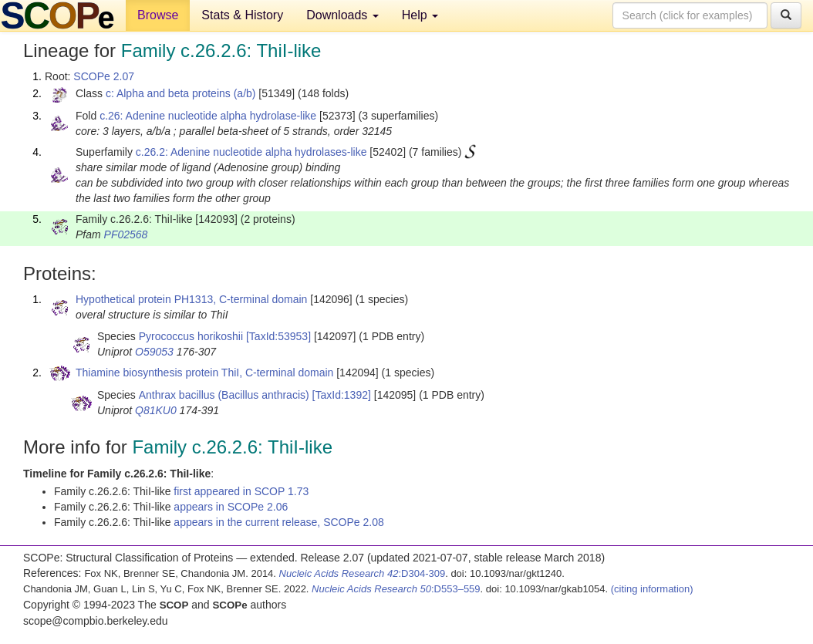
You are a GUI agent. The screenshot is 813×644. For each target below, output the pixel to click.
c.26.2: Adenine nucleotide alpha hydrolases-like (251, 152)
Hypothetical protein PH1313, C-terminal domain (191, 299)
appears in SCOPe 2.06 (231, 507)
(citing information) (652, 589)
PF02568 (126, 234)
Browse (158, 15)
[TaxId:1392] (342, 395)
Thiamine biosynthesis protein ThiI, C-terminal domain (204, 373)
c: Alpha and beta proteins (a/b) (181, 93)
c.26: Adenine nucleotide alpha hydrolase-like (208, 116)
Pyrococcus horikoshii (191, 336)
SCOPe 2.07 (104, 76)
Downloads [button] (342, 15)
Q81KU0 (156, 410)
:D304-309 (363, 573)
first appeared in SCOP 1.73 (241, 491)
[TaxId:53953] (278, 336)
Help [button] (420, 15)
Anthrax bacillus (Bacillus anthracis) (224, 395)
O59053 (154, 352)
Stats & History (242, 15)
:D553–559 (396, 589)
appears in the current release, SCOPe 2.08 (278, 522)
